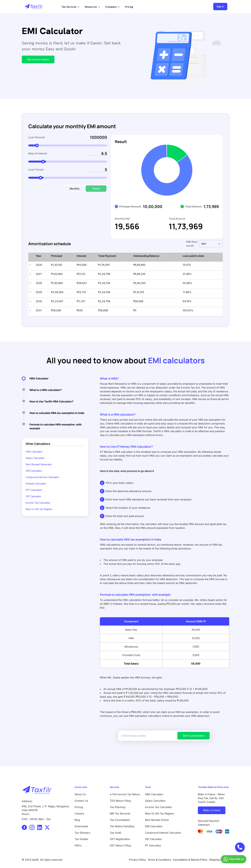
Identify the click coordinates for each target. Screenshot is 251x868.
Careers (79, 814)
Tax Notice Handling (122, 826)
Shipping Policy (218, 860)
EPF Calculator (34, 490)
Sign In (220, 6)
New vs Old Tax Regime (39, 509)
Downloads (81, 826)
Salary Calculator (35, 458)
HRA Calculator (39, 378)
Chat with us (233, 859)
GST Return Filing (120, 845)
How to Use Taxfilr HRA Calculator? (51, 401)
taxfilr (35, 860)
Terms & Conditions (159, 860)
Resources (91, 7)
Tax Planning (118, 807)
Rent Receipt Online (157, 820)
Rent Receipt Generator (39, 464)
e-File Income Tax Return (125, 794)
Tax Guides (81, 839)
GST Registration (120, 839)
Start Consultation (194, 736)
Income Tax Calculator (38, 503)
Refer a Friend (212, 810)
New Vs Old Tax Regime (159, 814)
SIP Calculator (34, 496)
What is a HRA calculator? (46, 390)
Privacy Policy (138, 860)
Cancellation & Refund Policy (190, 860)
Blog (77, 820)
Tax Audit (115, 833)
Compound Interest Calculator (42, 477)
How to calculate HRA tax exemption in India (57, 413)
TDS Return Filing (120, 801)
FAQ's (78, 845)
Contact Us (81, 801)
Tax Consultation (120, 820)
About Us (80, 794)
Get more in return (38, 59)
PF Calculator (153, 845)
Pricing (129, 7)
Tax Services (69, 7)
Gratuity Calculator (36, 484)
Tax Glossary (82, 833)
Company (111, 7)
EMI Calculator (34, 471)
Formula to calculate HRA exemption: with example (55, 426)
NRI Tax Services (120, 814)
